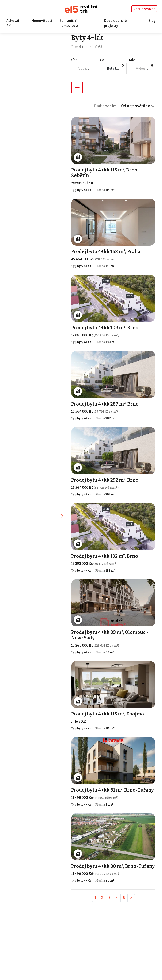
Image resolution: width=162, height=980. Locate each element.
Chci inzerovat (144, 9)
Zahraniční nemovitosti (70, 23)
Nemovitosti (42, 21)
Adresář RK (13, 23)
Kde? (133, 60)
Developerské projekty (115, 23)
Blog (152, 21)
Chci (75, 60)
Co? (103, 60)
